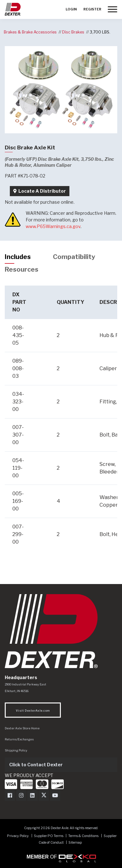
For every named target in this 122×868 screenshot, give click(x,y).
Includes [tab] (18, 257)
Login (71, 9)
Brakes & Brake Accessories (30, 32)
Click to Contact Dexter (36, 765)
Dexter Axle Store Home (22, 728)
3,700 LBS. (100, 32)
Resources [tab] (22, 269)
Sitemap (75, 843)
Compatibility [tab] (74, 257)
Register (92, 9)
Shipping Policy (16, 750)
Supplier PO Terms (49, 836)
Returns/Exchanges (19, 739)
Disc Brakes (73, 32)
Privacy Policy (18, 836)
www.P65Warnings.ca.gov (53, 226)
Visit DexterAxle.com (33, 711)
